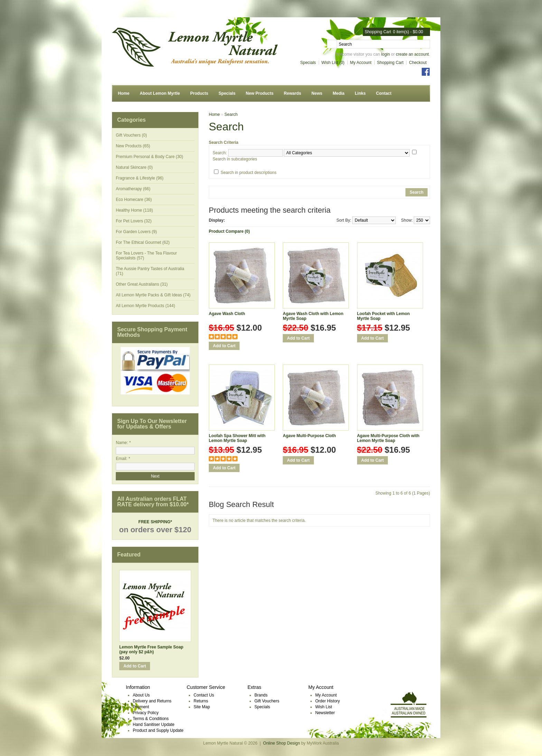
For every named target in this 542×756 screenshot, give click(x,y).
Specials (308, 63)
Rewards (292, 93)
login (386, 54)
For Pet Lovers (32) (134, 221)
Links (360, 93)
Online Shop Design (282, 743)
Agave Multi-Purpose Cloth (309, 436)
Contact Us (204, 695)
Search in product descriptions (248, 173)
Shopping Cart (390, 63)
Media (338, 93)
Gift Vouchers (267, 701)
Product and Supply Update (158, 730)
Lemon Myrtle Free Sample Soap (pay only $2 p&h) (151, 649)
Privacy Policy (146, 713)
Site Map (202, 707)
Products (199, 93)
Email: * (123, 459)
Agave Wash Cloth (227, 314)
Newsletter (325, 713)
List (241, 221)
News (317, 93)
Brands (261, 695)
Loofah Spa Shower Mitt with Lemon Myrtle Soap (237, 438)
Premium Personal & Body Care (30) (149, 157)
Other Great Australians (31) (142, 284)
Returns (201, 701)
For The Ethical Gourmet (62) (143, 242)
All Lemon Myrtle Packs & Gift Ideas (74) (153, 295)
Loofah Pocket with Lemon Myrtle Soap (384, 316)
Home (124, 93)
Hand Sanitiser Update (154, 725)
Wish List (324, 707)
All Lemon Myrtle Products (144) (145, 306)
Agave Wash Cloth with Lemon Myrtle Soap (313, 316)
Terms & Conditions (151, 719)
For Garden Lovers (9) (136, 232)
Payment (141, 707)
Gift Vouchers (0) (131, 135)
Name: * (123, 443)
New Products (260, 93)
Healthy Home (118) (134, 210)
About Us (141, 695)
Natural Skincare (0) (134, 167)
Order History (328, 701)
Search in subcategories (235, 159)
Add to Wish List (213, 355)
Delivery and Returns (152, 701)
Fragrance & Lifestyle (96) (140, 178)
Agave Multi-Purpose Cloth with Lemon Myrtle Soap (388, 438)
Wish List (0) (333, 63)
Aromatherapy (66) (133, 189)
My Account (361, 63)
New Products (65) (133, 146)
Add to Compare (223, 355)
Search (231, 114)
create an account (412, 54)
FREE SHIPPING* (155, 522)
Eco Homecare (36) (134, 200)
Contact (384, 93)
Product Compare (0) (229, 231)
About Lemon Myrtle (160, 93)
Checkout (418, 63)
